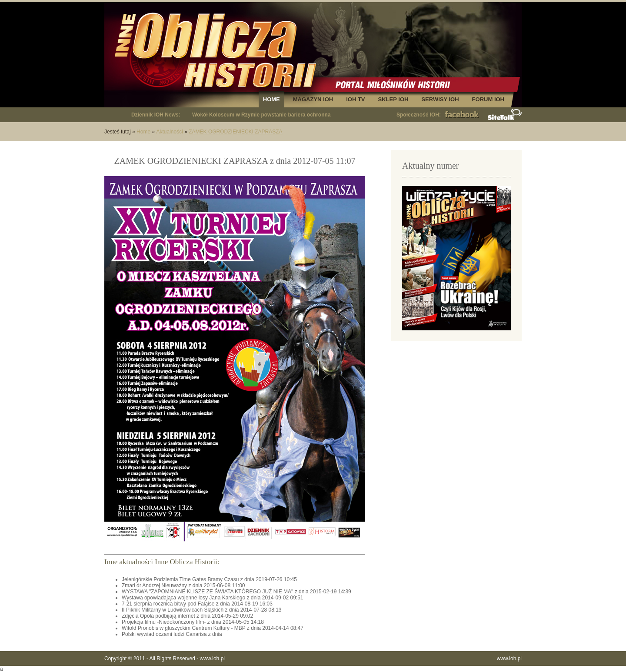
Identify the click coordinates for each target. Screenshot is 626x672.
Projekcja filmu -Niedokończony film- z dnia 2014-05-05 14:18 (193, 622)
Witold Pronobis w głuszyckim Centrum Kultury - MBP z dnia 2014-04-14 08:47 (213, 628)
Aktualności (169, 132)
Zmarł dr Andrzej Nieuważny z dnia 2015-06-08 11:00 (183, 586)
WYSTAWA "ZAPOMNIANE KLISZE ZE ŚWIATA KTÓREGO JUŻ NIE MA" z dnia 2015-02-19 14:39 (236, 592)
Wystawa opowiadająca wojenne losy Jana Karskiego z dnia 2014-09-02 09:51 (213, 598)
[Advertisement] (456, 409)
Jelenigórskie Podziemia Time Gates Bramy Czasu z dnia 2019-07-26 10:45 (209, 579)
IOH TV (355, 99)
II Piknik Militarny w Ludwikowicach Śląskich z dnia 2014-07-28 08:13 (202, 610)
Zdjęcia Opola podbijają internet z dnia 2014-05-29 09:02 (187, 616)
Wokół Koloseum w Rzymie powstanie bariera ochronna (261, 115)
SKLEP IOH (393, 99)
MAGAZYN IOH (313, 99)
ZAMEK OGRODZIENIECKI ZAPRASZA (235, 132)
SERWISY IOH (440, 99)
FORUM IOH (488, 99)
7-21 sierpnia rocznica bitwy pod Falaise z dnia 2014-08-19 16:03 (197, 604)
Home (143, 132)
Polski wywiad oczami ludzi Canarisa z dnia (172, 634)
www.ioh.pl (212, 659)
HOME (271, 99)
